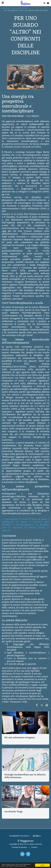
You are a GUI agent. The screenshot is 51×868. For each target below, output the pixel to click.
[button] (44, 3)
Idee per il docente (20, 8)
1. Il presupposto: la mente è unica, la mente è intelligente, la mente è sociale (25, 521)
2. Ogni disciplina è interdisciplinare (25, 523)
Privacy (34, 847)
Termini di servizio (19, 847)
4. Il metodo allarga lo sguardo (25, 529)
